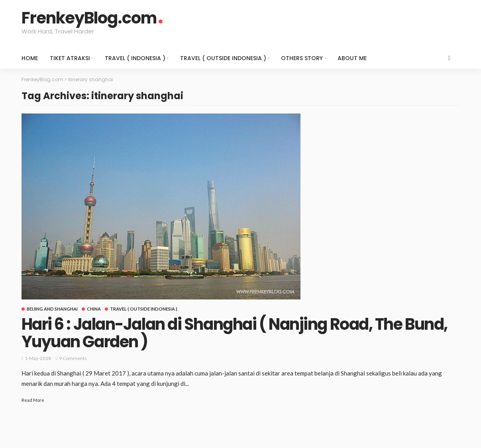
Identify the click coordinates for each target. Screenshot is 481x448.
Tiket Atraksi (70, 58)
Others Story (302, 58)
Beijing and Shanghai (52, 309)
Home (30, 58)
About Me (352, 58)
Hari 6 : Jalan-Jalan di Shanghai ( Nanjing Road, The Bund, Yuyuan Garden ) (235, 333)
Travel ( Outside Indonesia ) (223, 58)
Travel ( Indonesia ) (135, 58)
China (94, 309)
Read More (33, 400)
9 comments (73, 358)
